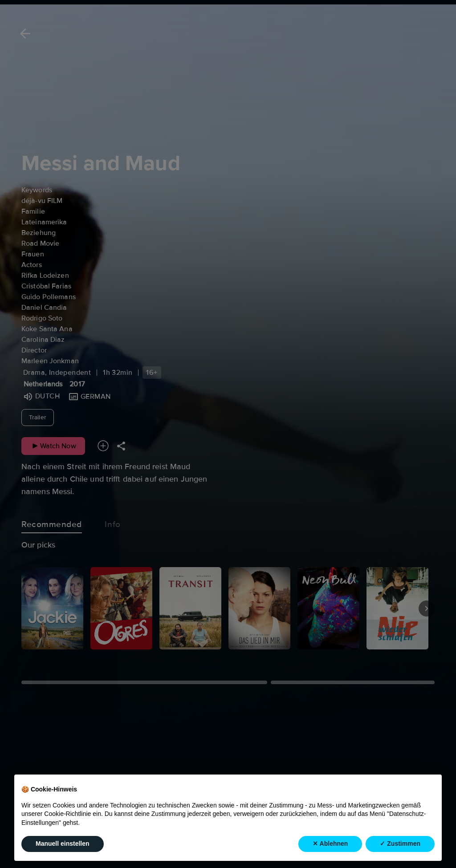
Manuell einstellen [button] (63, 844)
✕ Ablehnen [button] (330, 844)
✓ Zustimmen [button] (400, 844)
